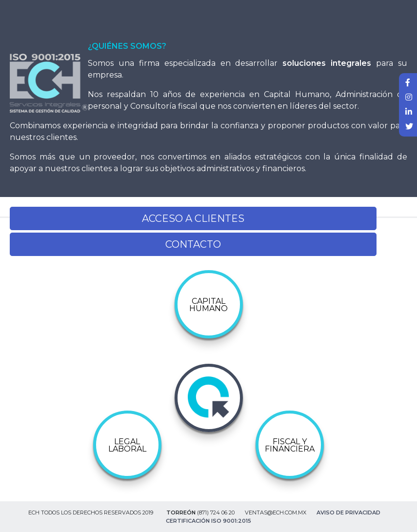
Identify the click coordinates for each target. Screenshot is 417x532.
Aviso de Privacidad (348, 512)
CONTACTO (193, 244)
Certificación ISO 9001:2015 (208, 521)
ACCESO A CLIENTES (193, 218)
